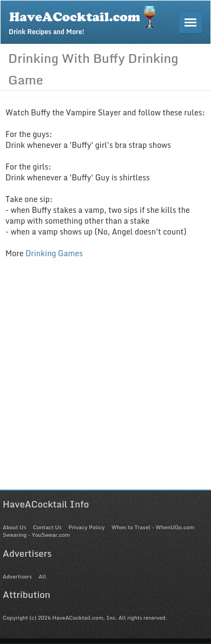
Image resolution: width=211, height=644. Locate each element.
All (42, 576)
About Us (14, 527)
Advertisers (17, 576)
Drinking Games (54, 253)
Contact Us (47, 527)
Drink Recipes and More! (86, 19)
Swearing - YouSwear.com (36, 535)
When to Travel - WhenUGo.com (153, 527)
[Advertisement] (105, 384)
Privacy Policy (86, 527)
